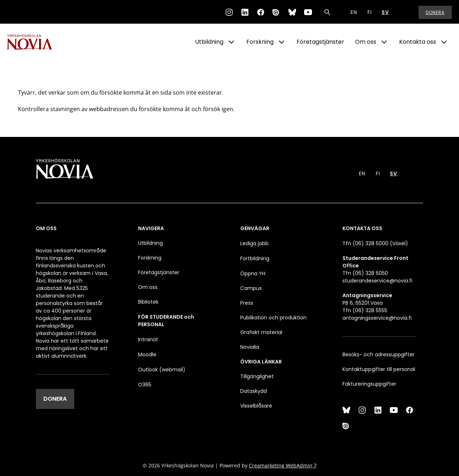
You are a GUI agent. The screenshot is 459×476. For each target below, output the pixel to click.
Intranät (148, 339)
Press (247, 303)
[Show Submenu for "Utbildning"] (231, 42)
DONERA (55, 399)
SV (385, 12)
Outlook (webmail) (162, 370)
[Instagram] (229, 12)
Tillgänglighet (257, 376)
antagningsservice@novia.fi (377, 318)
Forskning (260, 42)
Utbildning (209, 42)
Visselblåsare (256, 406)
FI (370, 12)
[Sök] (327, 12)
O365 (145, 385)
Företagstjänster (320, 42)
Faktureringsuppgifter (369, 384)
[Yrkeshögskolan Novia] (36, 42)
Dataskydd (254, 391)
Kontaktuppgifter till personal (379, 369)
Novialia (250, 347)
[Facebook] (261, 12)
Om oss (366, 42)
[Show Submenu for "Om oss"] (384, 42)
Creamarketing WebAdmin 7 (283, 465)
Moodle (147, 354)
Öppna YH (253, 273)
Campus (251, 288)
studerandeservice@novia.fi (377, 281)
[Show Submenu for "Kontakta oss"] (444, 42)
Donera (435, 12)
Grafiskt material (261, 332)
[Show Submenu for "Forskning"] (281, 42)
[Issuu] (276, 12)
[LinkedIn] (245, 12)
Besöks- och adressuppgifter (378, 354)
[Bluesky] (292, 12)
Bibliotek (148, 302)
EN (354, 12)
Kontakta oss (418, 42)
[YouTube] (308, 12)
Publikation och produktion (273, 318)
